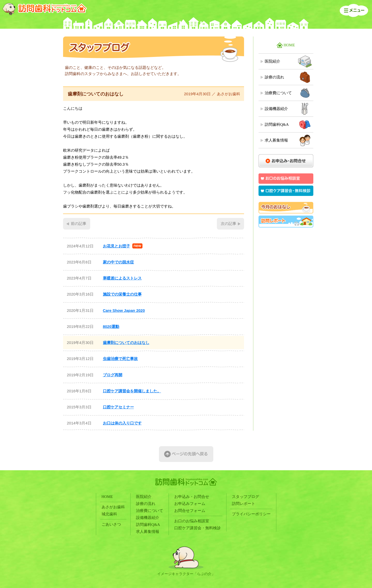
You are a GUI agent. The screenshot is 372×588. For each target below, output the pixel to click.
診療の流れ (274, 77)
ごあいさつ (111, 524)
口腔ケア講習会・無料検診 (198, 528)
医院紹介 (272, 61)
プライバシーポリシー (251, 514)
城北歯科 (109, 514)
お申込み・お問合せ (192, 497)
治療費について (278, 93)
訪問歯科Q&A (277, 124)
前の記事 (79, 224)
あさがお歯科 (113, 507)
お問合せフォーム (190, 511)
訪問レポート (244, 504)
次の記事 (229, 224)
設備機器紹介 (276, 109)
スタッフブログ (245, 497)
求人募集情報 (276, 140)
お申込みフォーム (190, 504)
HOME (289, 45)
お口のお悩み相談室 (192, 521)
